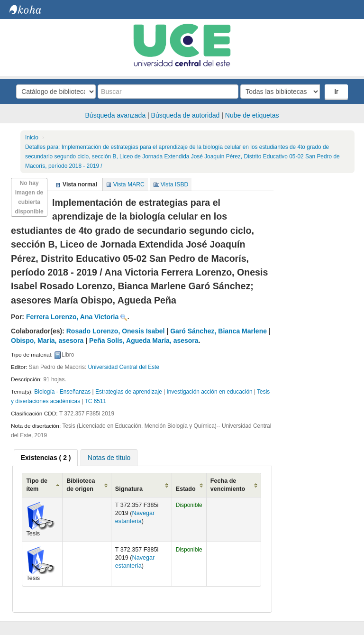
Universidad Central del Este (123, 367)
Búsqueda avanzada (116, 115)
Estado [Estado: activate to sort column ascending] (186, 489)
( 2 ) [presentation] (46, 458)
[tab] (46, 458)
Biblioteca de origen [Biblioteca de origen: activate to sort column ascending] (81, 485)
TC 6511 (96, 401)
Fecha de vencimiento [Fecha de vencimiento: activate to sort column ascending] (228, 485)
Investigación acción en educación (210, 392)
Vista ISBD (175, 184)
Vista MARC (129, 184)
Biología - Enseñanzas (62, 392)
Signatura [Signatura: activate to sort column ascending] (129, 489)
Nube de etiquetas (252, 115)
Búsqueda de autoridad (186, 115)
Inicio (32, 138)
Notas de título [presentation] (109, 458)
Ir (336, 92)
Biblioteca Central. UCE (33, 9)
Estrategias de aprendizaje (129, 392)
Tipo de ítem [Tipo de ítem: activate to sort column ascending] (37, 485)
